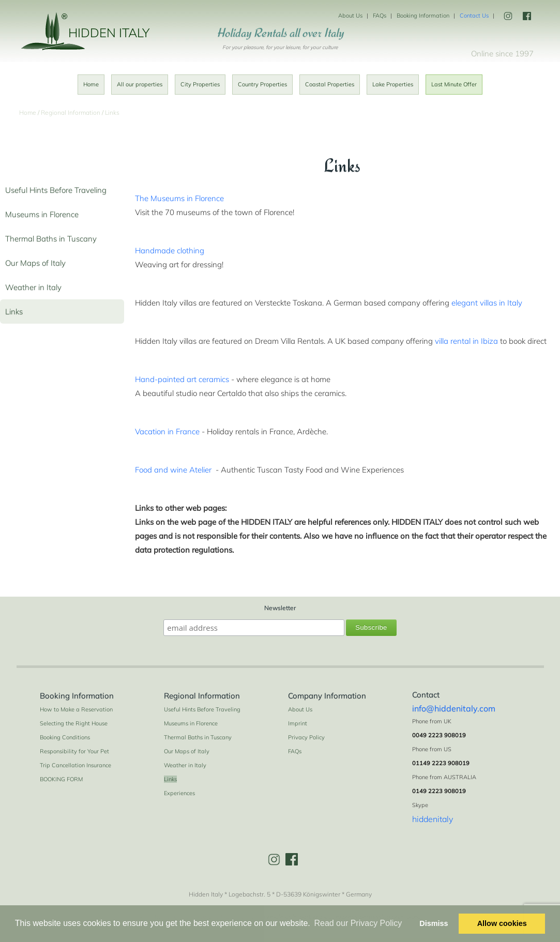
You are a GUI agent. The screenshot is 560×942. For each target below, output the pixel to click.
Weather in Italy (33, 287)
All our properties (140, 84)
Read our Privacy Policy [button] (358, 923)
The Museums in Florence (179, 198)
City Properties (200, 84)
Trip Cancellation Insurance (75, 765)
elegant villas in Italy (487, 303)
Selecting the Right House (74, 723)
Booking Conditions (65, 737)
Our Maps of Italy (35, 263)
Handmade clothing (170, 250)
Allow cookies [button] (502, 923)
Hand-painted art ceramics (182, 379)
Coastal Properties (330, 84)
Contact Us (474, 16)
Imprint (298, 723)
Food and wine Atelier (173, 470)
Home (91, 84)
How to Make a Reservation (76, 709)
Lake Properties (393, 84)
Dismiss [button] (434, 923)
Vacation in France (167, 431)
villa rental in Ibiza (466, 341)
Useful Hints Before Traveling (56, 190)
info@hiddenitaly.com (454, 708)
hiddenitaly (433, 819)
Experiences (179, 793)
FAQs (380, 16)
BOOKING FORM (61, 779)
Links (14, 312)
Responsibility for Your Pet (74, 751)
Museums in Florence (42, 214)
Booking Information (423, 16)
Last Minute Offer (454, 84)
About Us (350, 16)
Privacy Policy (306, 737)
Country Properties (262, 84)
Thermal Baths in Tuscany (51, 239)
